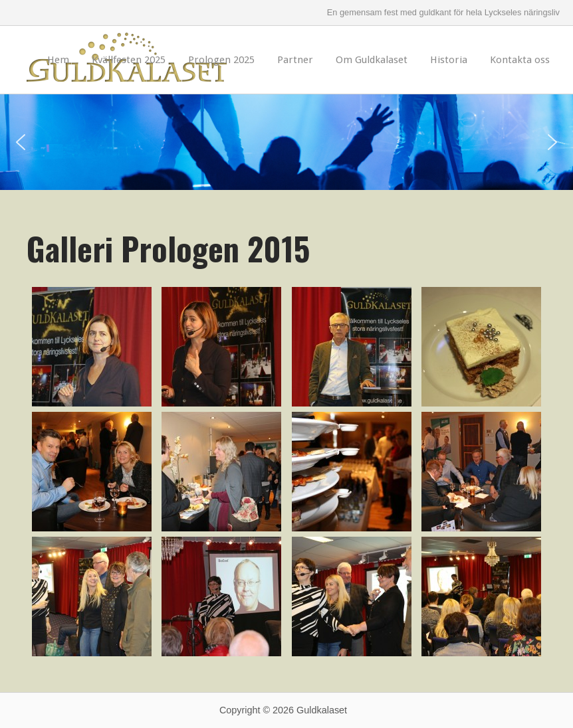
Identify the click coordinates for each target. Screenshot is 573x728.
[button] (21, 142)
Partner (295, 60)
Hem (58, 60)
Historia (449, 60)
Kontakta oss (520, 60)
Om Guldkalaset (372, 60)
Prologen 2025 (221, 60)
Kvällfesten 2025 (129, 60)
